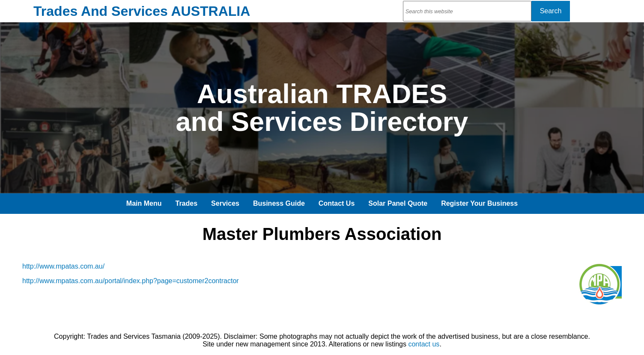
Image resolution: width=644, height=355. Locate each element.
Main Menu (144, 203)
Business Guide (279, 203)
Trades (187, 203)
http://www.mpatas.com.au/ (63, 266)
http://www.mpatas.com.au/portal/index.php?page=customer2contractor (131, 281)
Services (225, 203)
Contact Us (337, 203)
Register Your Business (479, 203)
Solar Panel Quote (398, 203)
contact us (424, 344)
